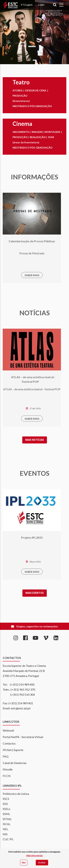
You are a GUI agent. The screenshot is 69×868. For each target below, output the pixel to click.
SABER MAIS (17, 275)
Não (24, 863)
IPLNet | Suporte (13, 750)
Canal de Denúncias (15, 763)
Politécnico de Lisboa (16, 794)
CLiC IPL (8, 839)
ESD (5, 804)
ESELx (6, 809)
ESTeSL (7, 819)
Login (41, 5)
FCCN (7, 776)
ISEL (5, 829)
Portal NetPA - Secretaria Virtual (23, 737)
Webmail (8, 730)
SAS (5, 834)
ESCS (6, 799)
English (29, 5)
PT (22, 5)
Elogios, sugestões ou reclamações (37, 626)
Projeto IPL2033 (17, 537)
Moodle (8, 769)
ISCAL (7, 824)
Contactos (9, 743)
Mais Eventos (19, 593)
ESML (6, 814)
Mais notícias (19, 440)
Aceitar (42, 863)
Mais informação (35, 855)
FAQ (6, 756)
